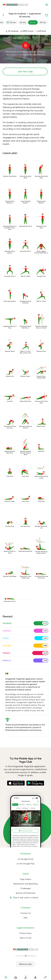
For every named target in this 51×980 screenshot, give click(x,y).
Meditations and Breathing (26, 884)
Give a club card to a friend (26, 898)
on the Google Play (26, 864)
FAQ (26, 918)
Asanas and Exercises (26, 893)
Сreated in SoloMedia (26, 956)
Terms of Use (26, 938)
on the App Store (26, 859)
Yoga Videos (26, 879)
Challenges (26, 888)
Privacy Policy (26, 933)
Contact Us (26, 913)
